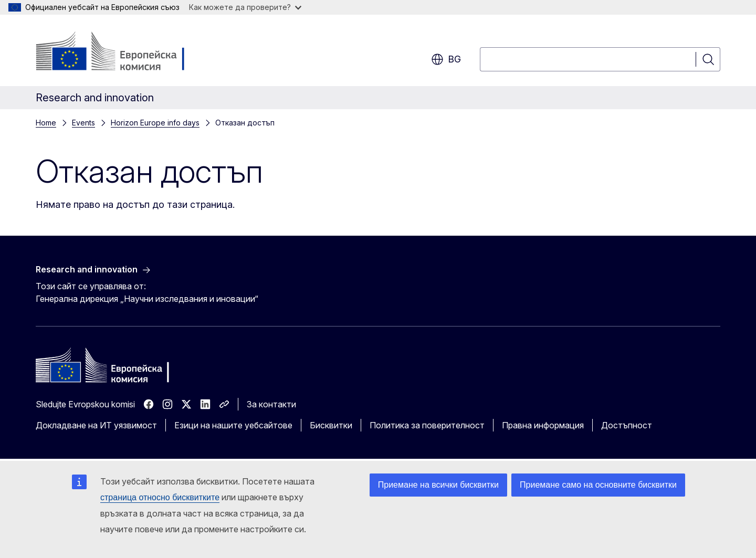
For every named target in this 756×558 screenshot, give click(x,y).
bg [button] (446, 59)
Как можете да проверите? (245, 7)
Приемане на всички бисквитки (438, 485)
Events (83, 123)
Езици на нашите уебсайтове (233, 425)
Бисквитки (331, 425)
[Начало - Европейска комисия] (120, 52)
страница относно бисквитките (160, 497)
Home (46, 123)
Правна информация (543, 425)
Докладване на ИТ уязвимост (96, 425)
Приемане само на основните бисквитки (598, 485)
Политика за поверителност (427, 425)
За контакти (271, 404)
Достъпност (627, 425)
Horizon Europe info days (155, 123)
